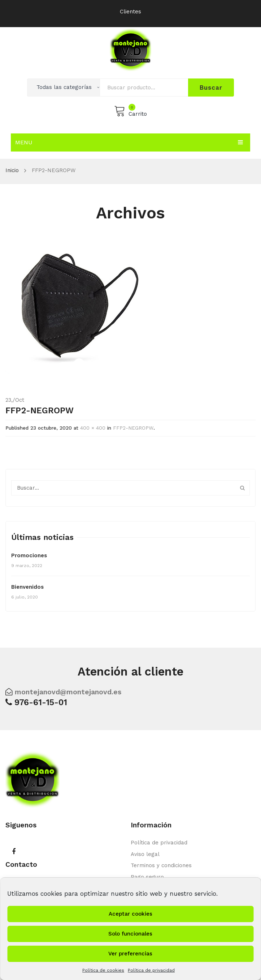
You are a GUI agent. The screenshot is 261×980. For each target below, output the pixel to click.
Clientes (130, 12)
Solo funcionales (130, 934)
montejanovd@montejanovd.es (68, 692)
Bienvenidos (27, 587)
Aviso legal (145, 854)
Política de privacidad (151, 970)
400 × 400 (93, 428)
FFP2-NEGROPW (133, 428)
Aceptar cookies (130, 914)
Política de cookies (103, 970)
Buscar (211, 88)
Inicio (12, 170)
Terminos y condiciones (161, 865)
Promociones (29, 555)
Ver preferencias (130, 954)
